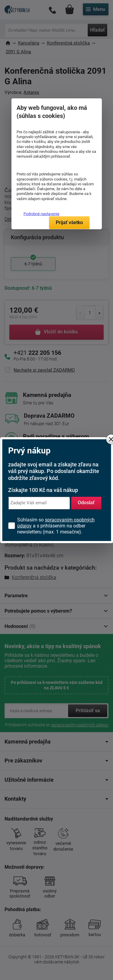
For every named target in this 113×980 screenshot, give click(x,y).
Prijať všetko (69, 223)
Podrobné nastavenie (41, 214)
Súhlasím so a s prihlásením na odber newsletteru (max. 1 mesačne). (56, 526)
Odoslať (86, 503)
